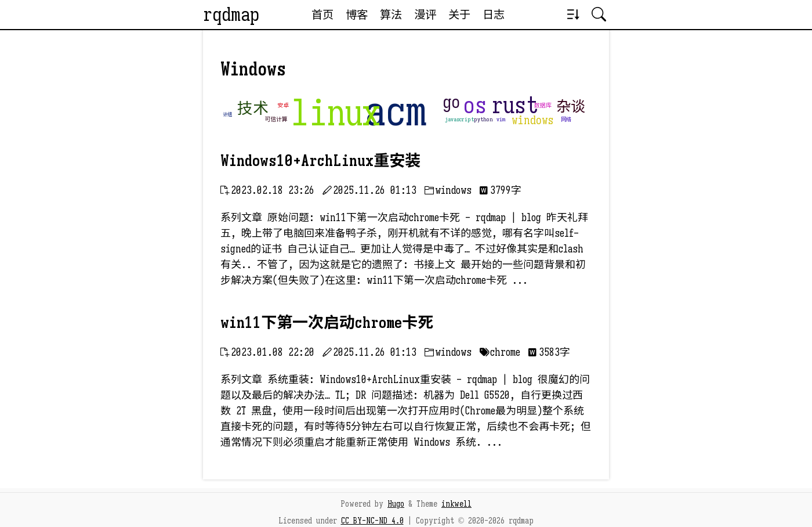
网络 (566, 120)
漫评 (425, 15)
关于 (459, 15)
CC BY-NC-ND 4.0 (372, 521)
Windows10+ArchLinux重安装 (320, 161)
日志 (494, 15)
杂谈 (571, 107)
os (475, 105)
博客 (357, 15)
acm (396, 111)
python (483, 119)
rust (515, 105)
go (451, 102)
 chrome (500, 352)
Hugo (396, 504)
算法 (391, 15)
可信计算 (276, 119)
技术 (253, 109)
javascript (459, 119)
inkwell (456, 504)
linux (335, 113)
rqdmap (231, 15)
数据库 (543, 105)
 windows (448, 190)
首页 (322, 15)
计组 (227, 114)
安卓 (283, 105)
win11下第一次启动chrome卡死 (327, 323)
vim (501, 119)
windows (532, 120)
